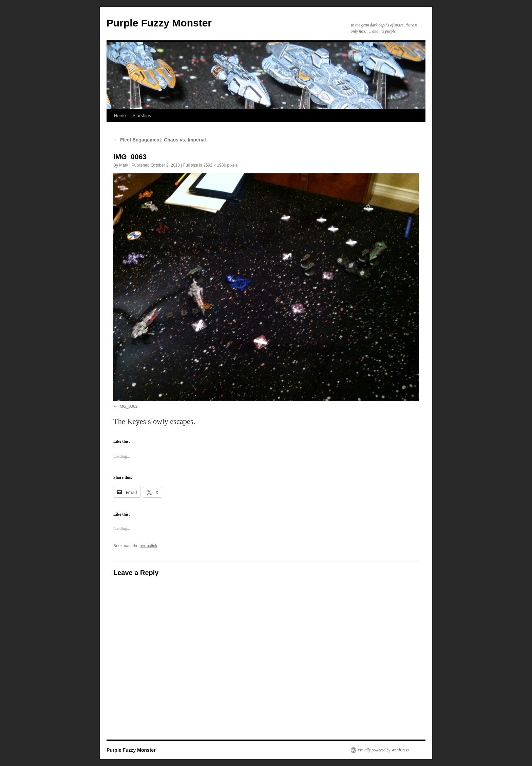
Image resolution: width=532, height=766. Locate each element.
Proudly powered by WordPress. (384, 750)
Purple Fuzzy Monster (159, 23)
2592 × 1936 (215, 165)
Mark (124, 165)
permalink (148, 546)
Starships (142, 116)
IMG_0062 (128, 406)
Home (120, 116)
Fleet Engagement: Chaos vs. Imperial (160, 140)
